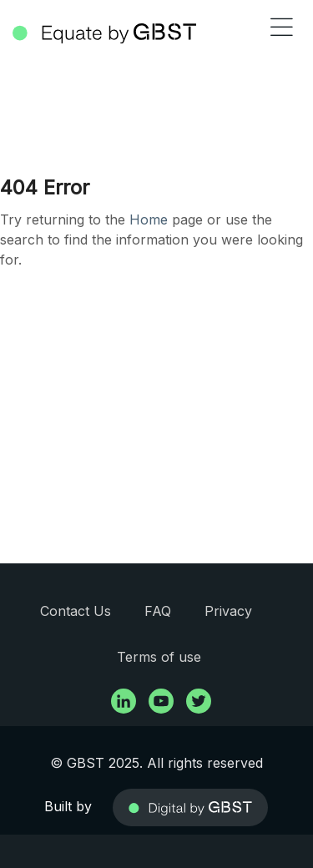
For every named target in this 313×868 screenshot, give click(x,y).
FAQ (158, 611)
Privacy (228, 611)
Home (149, 220)
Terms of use (159, 657)
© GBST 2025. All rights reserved (156, 763)
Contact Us (76, 611)
